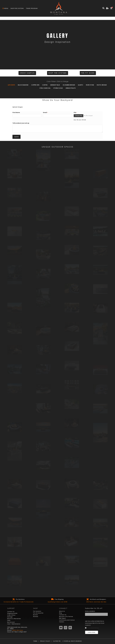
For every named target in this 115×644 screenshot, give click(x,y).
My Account (11, 622)
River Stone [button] (90, 85)
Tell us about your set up (21, 123)
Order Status (11, 615)
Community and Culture (67, 620)
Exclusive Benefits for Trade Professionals (19, 602)
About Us (62, 611)
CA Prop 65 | (57, 641)
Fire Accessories (38, 613)
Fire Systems (37, 611)
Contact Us (11, 612)
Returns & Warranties (14, 619)
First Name (16, 113)
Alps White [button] (11, 85)
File (75, 113)
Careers (62, 622)
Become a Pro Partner (66, 617)
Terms (36, 641)
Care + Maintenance (14, 624)
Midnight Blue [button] (55, 85)
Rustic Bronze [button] (102, 85)
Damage (10, 617)
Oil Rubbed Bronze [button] (69, 85)
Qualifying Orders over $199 (57, 602)
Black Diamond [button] (23, 85)
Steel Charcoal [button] (45, 88)
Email (45, 113)
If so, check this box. (93, 628)
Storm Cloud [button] (58, 88)
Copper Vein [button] (35, 85)
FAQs (9, 620)
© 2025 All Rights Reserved (73, 641)
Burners (36, 615)
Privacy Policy (45, 641)
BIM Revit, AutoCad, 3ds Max (96, 602)
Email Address (90, 611)
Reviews (36, 617)
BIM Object (63, 618)
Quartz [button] (80, 85)
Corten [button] (45, 85)
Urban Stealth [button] (71, 88)
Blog (60, 613)
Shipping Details (12, 613)
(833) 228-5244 (18, 630)
